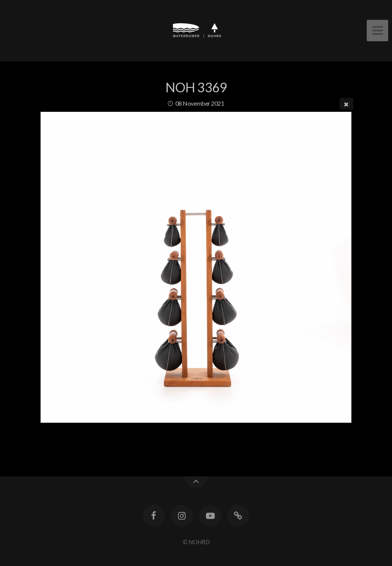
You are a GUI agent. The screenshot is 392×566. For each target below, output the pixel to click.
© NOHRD (196, 542)
